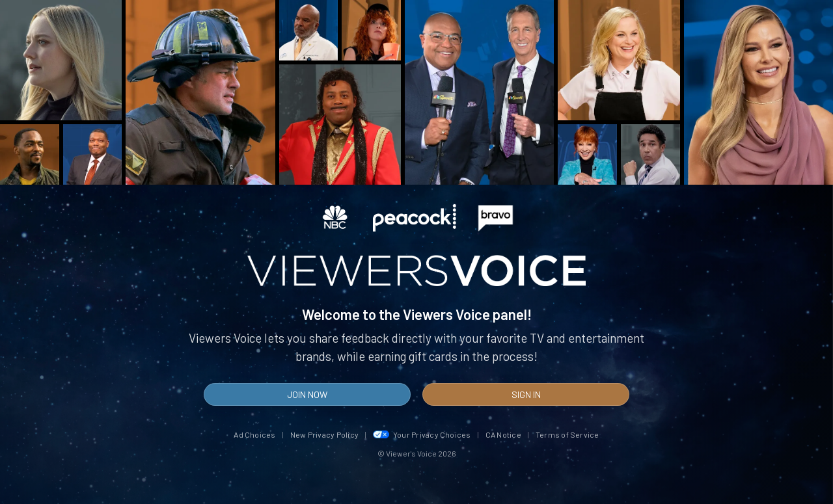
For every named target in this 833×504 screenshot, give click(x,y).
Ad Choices (254, 434)
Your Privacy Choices (422, 434)
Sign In (526, 394)
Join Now (307, 394)
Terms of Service (567, 434)
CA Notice (503, 434)
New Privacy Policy (324, 434)
